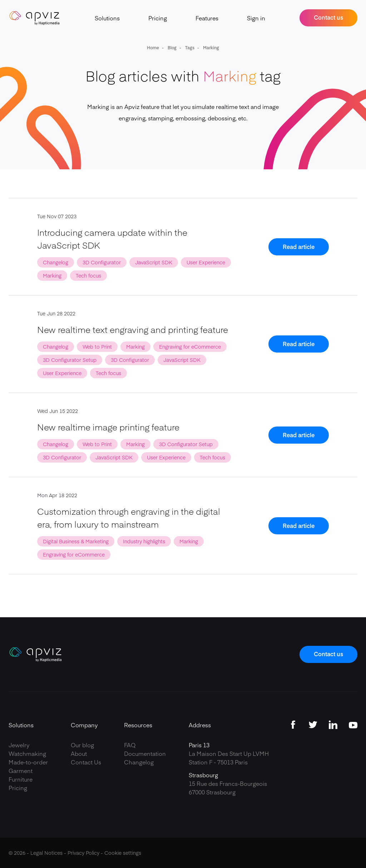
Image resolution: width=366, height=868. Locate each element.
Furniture (21, 779)
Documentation (145, 753)
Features (207, 18)
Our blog (82, 745)
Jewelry (19, 745)
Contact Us (86, 762)
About (79, 753)
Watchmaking (27, 753)
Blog (172, 48)
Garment (21, 770)
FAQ (130, 745)
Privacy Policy (83, 853)
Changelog (139, 762)
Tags (189, 48)
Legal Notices (46, 853)
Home (153, 48)
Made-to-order (28, 762)
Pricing (158, 18)
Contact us (328, 17)
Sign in (256, 18)
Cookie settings (123, 853)
